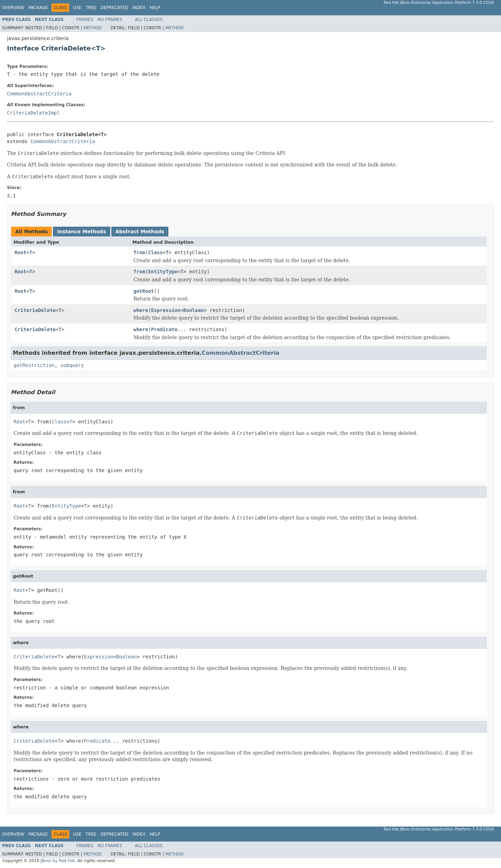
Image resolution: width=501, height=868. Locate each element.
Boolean (194, 310)
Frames (85, 19)
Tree (91, 8)
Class (156, 252)
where (141, 310)
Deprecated (114, 8)
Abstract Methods (140, 232)
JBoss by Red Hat (58, 861)
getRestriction (34, 365)
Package (38, 8)
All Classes (149, 19)
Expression (166, 310)
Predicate (164, 329)
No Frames (110, 19)
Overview (13, 8)
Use (77, 8)
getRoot (144, 291)
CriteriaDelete (35, 310)
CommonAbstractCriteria (39, 94)
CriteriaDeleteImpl (33, 113)
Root (21, 252)
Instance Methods (81, 232)
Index (139, 8)
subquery (72, 365)
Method (93, 28)
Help (155, 8)
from (140, 252)
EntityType (163, 272)
